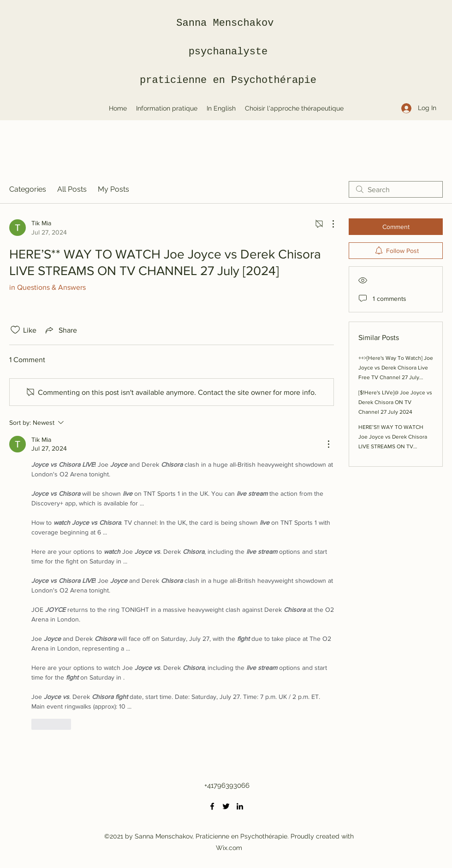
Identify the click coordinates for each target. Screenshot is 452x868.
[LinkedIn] (240, 806)
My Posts (113, 189)
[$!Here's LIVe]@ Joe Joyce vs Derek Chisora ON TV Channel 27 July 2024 (395, 402)
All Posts (72, 189)
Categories (28, 189)
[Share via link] (60, 330)
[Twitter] (226, 806)
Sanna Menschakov (228, 23)
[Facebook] (212, 806)
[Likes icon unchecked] (15, 330)
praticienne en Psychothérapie (228, 80)
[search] (396, 189)
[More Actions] (328, 224)
